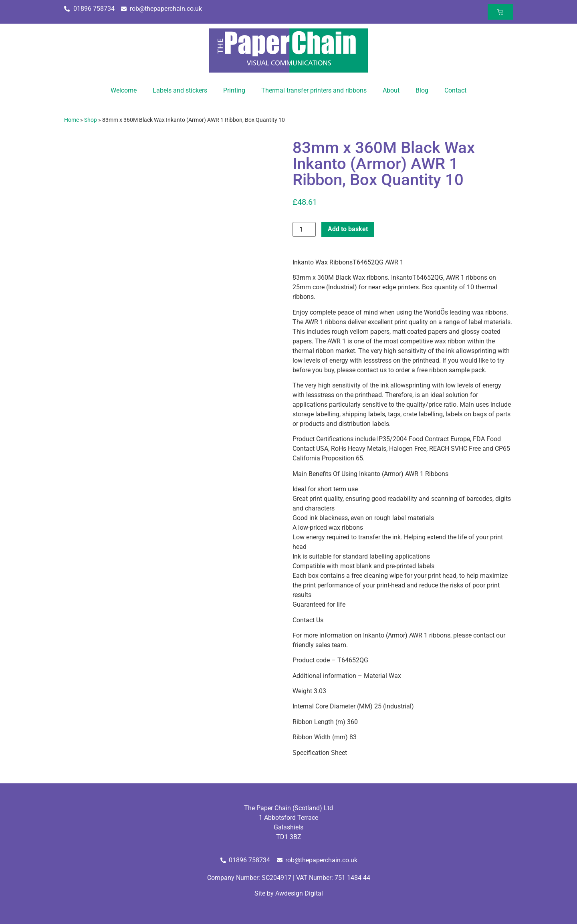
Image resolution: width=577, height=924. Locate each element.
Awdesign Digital (299, 893)
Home (72, 120)
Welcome (124, 90)
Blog (422, 90)
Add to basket (348, 229)
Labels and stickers (180, 90)
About (391, 90)
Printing (234, 90)
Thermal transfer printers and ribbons (314, 90)
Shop (91, 120)
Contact (455, 90)
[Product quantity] (304, 229)
